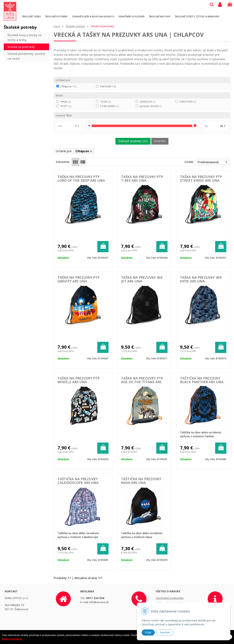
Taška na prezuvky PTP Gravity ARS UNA (79, 279)
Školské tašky (32, 16)
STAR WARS (109, 106)
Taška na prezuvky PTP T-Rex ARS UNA (142, 179)
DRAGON (148, 101)
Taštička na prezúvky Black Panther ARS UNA (202, 380)
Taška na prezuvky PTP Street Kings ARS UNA (201, 179)
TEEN (105, 101)
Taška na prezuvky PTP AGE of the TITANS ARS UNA (142, 382)
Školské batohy (160, 16)
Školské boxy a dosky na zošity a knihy (24, 37)
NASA (66, 101)
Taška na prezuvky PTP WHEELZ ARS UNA (79, 380)
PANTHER (188, 101)
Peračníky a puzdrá (132, 16)
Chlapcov (69, 86)
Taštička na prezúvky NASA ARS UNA (141, 481)
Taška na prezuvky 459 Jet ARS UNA (142, 279)
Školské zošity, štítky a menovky (197, 16)
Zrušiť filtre (160, 141)
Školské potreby (56, 16)
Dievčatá (108, 86)
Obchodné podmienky (170, 598)
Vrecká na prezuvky (21, 47)
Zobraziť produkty (133, 141)
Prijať (148, 632)
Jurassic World (151, 106)
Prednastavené (208, 162)
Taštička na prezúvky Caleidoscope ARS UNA (78, 481)
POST (66, 106)
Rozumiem (221, 641)
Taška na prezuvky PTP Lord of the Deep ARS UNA (81, 179)
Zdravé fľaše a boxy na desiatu (93, 16)
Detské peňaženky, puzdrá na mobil (26, 56)
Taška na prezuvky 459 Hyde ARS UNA (201, 279)
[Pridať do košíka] (103, 247)
